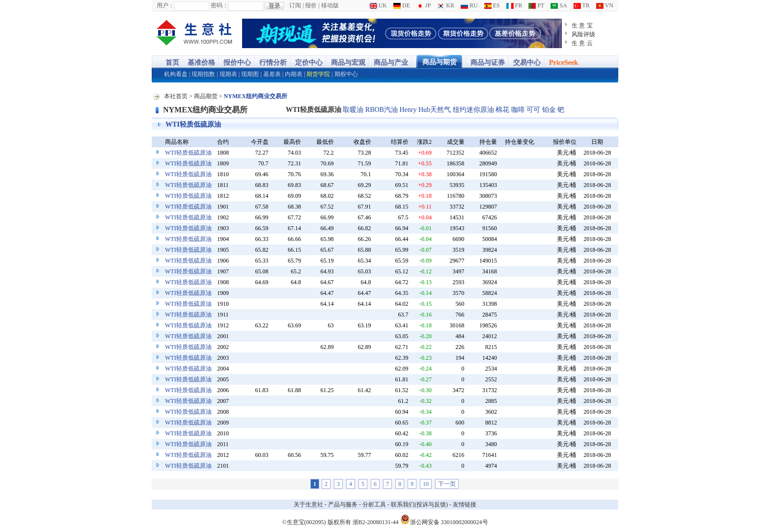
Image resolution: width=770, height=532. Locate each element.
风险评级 (583, 34)
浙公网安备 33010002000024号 (444, 519)
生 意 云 (582, 43)
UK (378, 5)
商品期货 (206, 96)
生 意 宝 (582, 26)
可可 (533, 110)
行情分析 (273, 63)
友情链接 (465, 505)
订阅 (295, 5)
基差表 (272, 74)
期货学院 (318, 74)
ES (492, 5)
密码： (220, 5)
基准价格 (201, 63)
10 (426, 484)
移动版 (330, 5)
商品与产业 (391, 63)
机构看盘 (176, 74)
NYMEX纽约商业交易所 (205, 110)
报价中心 (237, 63)
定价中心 (309, 63)
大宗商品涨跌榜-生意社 (195, 33)
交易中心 (527, 63)
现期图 (250, 74)
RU (469, 5)
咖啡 (518, 110)
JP (424, 5)
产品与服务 (343, 505)
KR (446, 5)
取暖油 (353, 110)
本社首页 (176, 96)
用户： (165, 5)
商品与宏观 (348, 63)
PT (536, 5)
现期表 (228, 74)
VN (605, 5)
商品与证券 (488, 63)
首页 (172, 63)
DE (402, 5)
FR (514, 5)
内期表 (294, 74)
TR (582, 5)
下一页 (447, 484)
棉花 (502, 110)
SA (559, 5)
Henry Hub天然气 (425, 110)
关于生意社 (308, 505)
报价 (311, 5)
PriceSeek (564, 63)
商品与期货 (440, 62)
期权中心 (346, 74)
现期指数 (203, 74)
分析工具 (374, 505)
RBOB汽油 (382, 110)
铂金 (549, 110)
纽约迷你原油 (473, 110)
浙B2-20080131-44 (376, 522)
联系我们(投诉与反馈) (419, 505)
